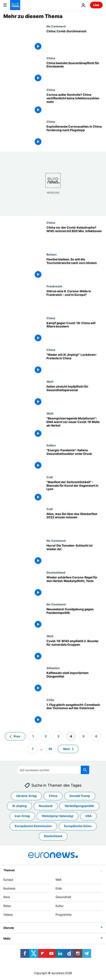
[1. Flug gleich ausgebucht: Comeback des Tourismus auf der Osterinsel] (75, 714)
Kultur (60, 906)
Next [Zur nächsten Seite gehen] (66, 749)
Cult (50, 477)
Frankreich (54, 286)
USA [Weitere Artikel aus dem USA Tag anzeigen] (88, 816)
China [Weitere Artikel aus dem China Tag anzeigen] (53, 796)
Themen (9, 870)
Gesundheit (63, 897)
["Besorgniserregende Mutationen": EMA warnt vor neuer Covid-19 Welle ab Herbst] (75, 428)
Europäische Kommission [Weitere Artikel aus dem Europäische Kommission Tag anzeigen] (33, 826)
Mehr (7, 938)
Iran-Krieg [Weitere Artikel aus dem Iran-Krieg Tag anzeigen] (22, 816)
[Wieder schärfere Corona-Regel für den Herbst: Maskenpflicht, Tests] (75, 587)
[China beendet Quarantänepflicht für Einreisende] (75, 72)
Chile (50, 700)
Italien (51, 445)
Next (7, 897)
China (51, 58)
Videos (8, 915)
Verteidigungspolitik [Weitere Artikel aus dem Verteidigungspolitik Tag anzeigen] (79, 806)
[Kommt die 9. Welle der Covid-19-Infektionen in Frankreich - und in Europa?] (75, 300)
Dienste (9, 928)
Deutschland (56, 572)
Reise (7, 906)
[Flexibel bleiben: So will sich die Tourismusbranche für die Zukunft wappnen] (75, 269)
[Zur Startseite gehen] (15, 5)
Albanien (53, 668)
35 (50, 749)
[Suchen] (53, 770)
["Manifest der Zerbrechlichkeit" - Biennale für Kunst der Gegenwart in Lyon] (75, 491)
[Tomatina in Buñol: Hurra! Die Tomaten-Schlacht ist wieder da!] (75, 555)
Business (9, 888)
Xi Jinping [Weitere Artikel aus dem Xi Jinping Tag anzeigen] (19, 806)
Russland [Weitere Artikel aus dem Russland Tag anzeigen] (46, 806)
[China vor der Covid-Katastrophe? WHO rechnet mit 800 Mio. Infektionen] (75, 237)
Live (96, 5)
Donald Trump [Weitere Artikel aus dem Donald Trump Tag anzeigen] (80, 796)
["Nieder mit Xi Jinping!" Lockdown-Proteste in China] (75, 364)
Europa (8, 880)
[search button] (85, 770)
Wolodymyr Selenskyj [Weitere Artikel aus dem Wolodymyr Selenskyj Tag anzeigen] (58, 816)
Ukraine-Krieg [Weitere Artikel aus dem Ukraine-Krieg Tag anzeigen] (26, 796)
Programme (64, 915)
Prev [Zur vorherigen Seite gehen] (17, 736)
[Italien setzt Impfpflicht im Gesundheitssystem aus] (75, 396)
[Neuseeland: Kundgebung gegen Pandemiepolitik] (75, 618)
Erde (59, 888)
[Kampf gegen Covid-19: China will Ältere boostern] (75, 332)
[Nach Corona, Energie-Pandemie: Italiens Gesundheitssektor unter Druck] (75, 459)
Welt (50, 381)
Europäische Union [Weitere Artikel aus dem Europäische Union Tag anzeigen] (78, 826)
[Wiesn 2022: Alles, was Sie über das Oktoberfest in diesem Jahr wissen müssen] (75, 523)
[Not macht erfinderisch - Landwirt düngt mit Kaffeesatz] (75, 682)
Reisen (52, 254)
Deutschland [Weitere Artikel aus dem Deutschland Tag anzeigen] (53, 836)
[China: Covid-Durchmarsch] (75, 40)
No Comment (56, 26)
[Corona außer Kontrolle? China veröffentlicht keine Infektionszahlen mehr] (75, 104)
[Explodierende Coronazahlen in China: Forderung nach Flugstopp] (75, 136)
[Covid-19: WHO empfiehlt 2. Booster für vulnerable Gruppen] (75, 650)
